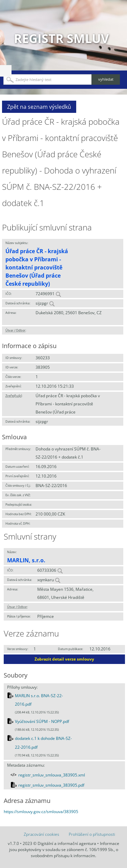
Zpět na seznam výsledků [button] (39, 107)
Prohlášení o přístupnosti (92, 834)
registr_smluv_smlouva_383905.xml (52, 775)
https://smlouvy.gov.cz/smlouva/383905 (41, 812)
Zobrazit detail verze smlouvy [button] (64, 659)
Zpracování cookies (41, 834)
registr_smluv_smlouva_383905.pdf (51, 785)
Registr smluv (61, 38)
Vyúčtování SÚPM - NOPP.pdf (42, 721)
